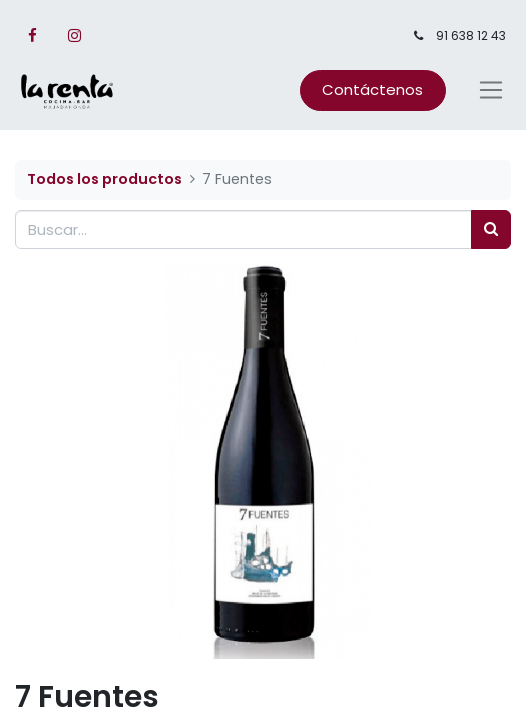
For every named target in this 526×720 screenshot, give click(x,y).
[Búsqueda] (491, 229)
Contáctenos (372, 89)
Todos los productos (104, 179)
